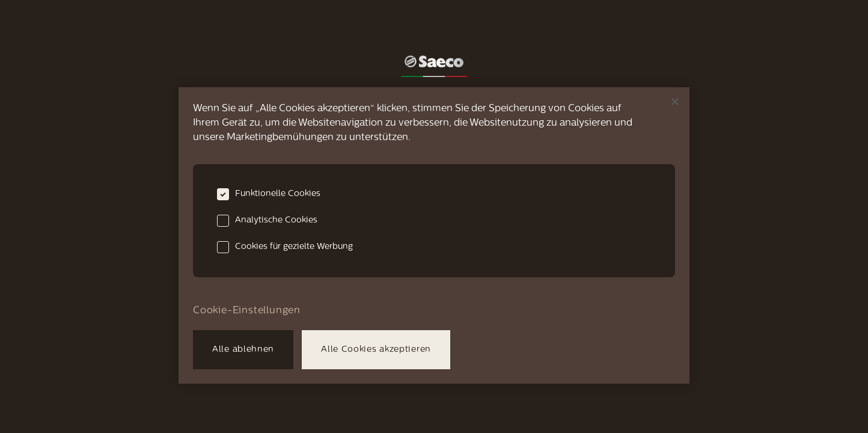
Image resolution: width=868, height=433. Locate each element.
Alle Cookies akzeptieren (376, 350)
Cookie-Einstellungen (247, 311)
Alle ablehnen (243, 350)
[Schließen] (675, 102)
